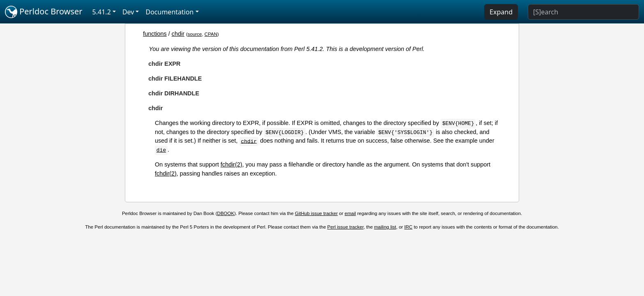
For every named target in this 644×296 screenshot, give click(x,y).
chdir (178, 34)
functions (155, 34)
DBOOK (226, 213)
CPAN (211, 34)
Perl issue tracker (345, 227)
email (350, 213)
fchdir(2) (231, 164)
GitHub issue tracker (316, 213)
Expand (501, 12)
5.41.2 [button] (102, 12)
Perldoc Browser (44, 12)
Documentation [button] (169, 12)
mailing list (385, 227)
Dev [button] (128, 12)
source (195, 34)
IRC (408, 227)
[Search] (583, 12)
